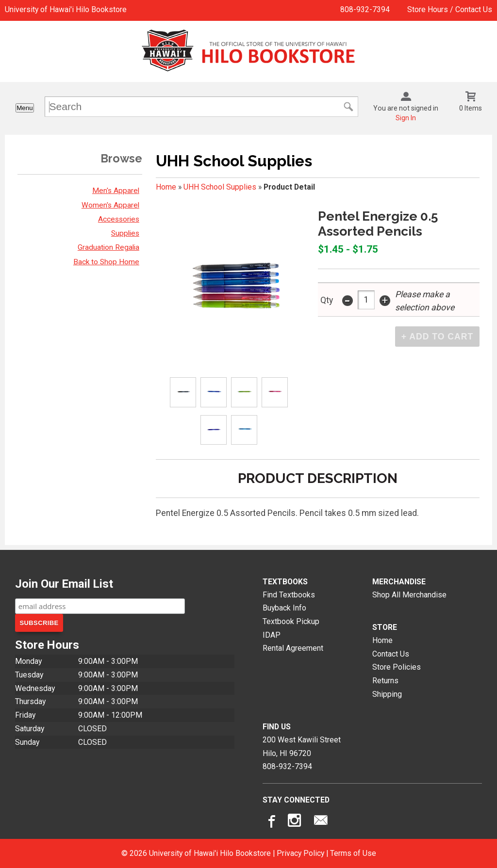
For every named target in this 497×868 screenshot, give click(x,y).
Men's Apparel (116, 191)
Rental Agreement (293, 648)
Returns (385, 681)
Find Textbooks (289, 595)
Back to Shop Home (106, 262)
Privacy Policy (300, 853)
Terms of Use (353, 853)
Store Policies (397, 667)
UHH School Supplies (220, 187)
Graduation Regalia (108, 247)
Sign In (406, 118)
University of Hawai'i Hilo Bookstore (66, 9)
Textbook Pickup (291, 621)
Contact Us (391, 654)
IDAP (272, 635)
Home (166, 187)
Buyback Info (284, 608)
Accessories (119, 219)
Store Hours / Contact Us (450, 9)
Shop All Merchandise (409, 595)
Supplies (125, 233)
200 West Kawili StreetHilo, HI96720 (302, 747)
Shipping (387, 694)
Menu (25, 108)
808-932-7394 (365, 9)
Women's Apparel (110, 205)
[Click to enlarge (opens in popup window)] (183, 393)
